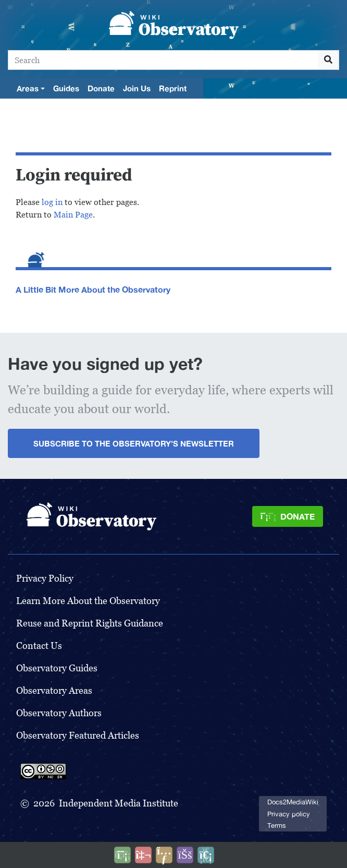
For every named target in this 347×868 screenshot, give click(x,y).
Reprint (173, 88)
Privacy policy (289, 814)
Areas (28, 88)
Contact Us (39, 646)
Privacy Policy (45, 578)
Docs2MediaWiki (293, 802)
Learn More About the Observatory (88, 601)
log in (52, 202)
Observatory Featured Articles (78, 735)
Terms (277, 825)
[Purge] (206, 855)
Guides (66, 88)
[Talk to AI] (143, 855)
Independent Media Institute (119, 803)
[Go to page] (329, 60)
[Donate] (288, 516)
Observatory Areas (54, 690)
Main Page (73, 215)
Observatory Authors (59, 713)
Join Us (137, 88)
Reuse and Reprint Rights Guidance (90, 623)
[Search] (163, 60)
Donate (101, 88)
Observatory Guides (57, 668)
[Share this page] (164, 855)
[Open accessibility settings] (185, 855)
